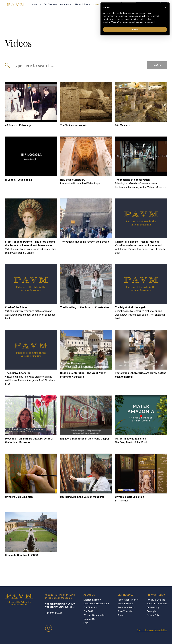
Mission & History (92, 600)
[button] (166, 613)
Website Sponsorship (94, 615)
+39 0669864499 (54, 613)
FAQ (86, 623)
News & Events (83, 4)
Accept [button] (135, 636)
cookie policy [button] (145, 625)
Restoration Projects (128, 600)
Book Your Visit (111, 4)
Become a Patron (148, 4)
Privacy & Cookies (156, 600)
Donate (128, 4)
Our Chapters (50, 4)
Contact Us (89, 619)
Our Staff (88, 611)
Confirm (157, 65)
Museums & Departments (96, 604)
